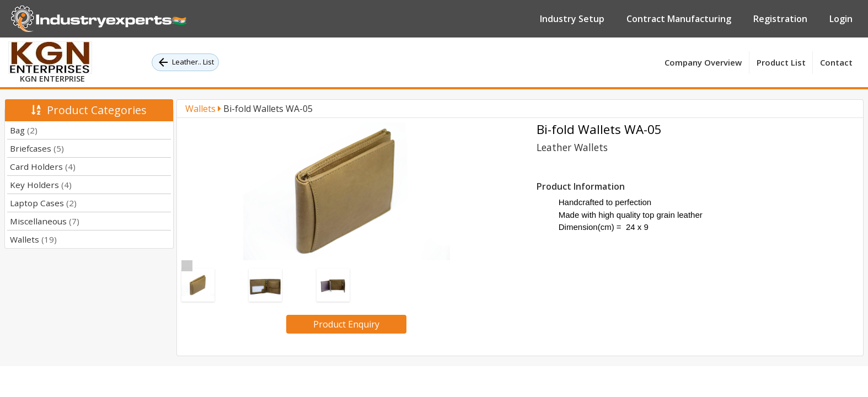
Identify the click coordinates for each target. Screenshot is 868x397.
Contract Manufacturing (679, 19)
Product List (781, 62)
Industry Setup (572, 19)
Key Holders (41, 185)
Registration (780, 19)
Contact (836, 62)
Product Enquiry (346, 324)
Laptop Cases (43, 203)
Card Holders (43, 167)
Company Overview (703, 62)
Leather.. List (185, 62)
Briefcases (37, 148)
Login (841, 19)
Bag (24, 130)
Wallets (33, 239)
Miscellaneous (45, 221)
